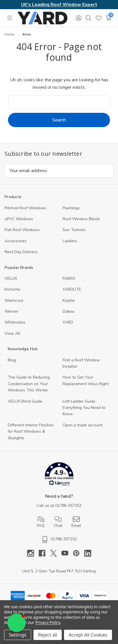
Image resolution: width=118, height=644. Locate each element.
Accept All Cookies (88, 635)
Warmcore (14, 301)
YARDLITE (72, 289)
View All (12, 333)
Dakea (68, 311)
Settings (18, 635)
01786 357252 (68, 506)
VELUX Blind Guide (25, 401)
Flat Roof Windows (22, 230)
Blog (12, 360)
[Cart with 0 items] (108, 18)
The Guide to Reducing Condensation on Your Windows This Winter (29, 384)
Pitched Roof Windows (25, 208)
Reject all (48, 635)
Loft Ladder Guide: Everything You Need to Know (84, 408)
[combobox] (59, 103)
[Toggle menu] (10, 18)
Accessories (16, 241)
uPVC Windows (19, 219)
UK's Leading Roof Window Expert (59, 5)
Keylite (69, 301)
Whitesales (15, 322)
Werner (11, 311)
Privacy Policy (48, 622)
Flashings (71, 208)
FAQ (41, 522)
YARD (68, 322)
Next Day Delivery (21, 252)
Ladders (70, 241)
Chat (58, 522)
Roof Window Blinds (81, 219)
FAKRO (69, 278)
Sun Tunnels (74, 230)
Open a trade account (83, 425)
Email (76, 522)
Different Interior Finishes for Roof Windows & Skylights (31, 432)
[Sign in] (78, 18)
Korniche (12, 289)
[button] (59, 475)
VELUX (11, 278)
